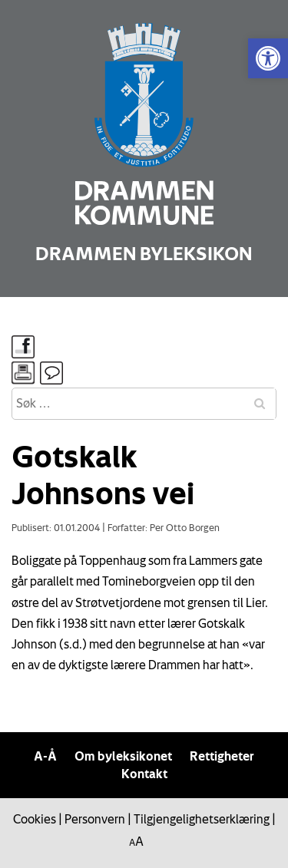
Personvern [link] (95, 819)
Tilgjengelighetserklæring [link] (202, 819)
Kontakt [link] (144, 774)
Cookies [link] (35, 819)
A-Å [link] (45, 756)
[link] (268, 58)
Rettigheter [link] (222, 756)
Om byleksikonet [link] (123, 756)
